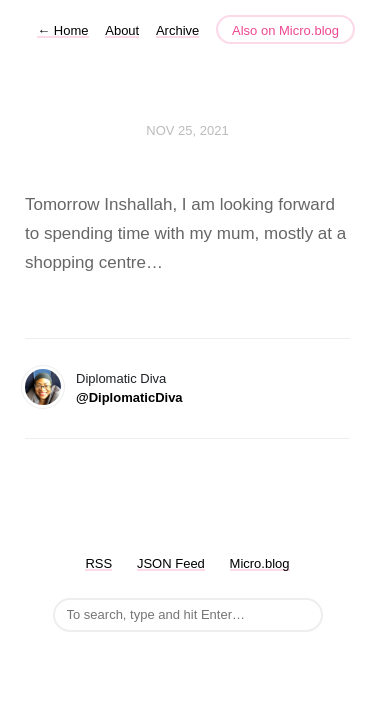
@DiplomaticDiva (129, 397)
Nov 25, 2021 (187, 130)
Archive (177, 30)
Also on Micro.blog (285, 30)
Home (62, 30)
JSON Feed (171, 563)
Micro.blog (260, 563)
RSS (98, 563)
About (122, 30)
